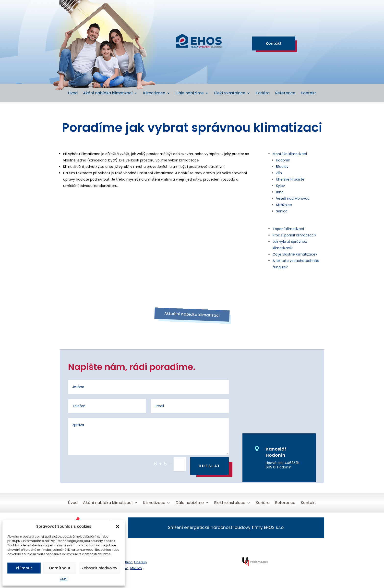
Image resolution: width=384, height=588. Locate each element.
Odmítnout (60, 568)
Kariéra (263, 94)
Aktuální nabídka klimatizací (192, 314)
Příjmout (24, 568)
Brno (280, 192)
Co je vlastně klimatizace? (295, 254)
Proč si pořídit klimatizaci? (294, 235)
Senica (282, 211)
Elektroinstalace (230, 94)
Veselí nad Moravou (293, 198)
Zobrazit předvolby (99, 568)
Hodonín (283, 160)
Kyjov (280, 186)
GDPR (64, 579)
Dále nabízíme (190, 94)
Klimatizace (154, 94)
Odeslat (210, 466)
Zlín (279, 173)
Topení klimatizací (288, 229)
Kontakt (274, 43)
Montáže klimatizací (290, 154)
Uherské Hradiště (290, 179)
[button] (118, 527)
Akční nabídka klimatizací (108, 94)
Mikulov (136, 568)
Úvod (73, 94)
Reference (285, 94)
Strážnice (284, 205)
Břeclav (282, 167)
